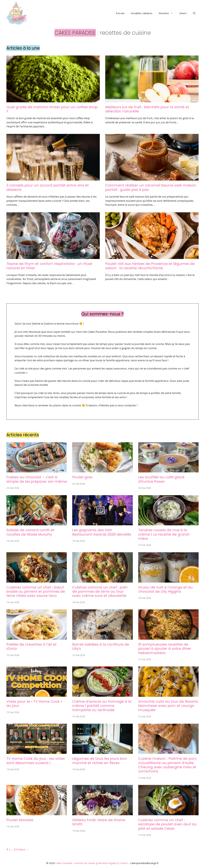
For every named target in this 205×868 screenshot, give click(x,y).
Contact (124, 863)
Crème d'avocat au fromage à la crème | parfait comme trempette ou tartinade (102, 706)
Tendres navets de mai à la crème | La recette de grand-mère (164, 534)
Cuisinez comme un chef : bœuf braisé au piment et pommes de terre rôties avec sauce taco (36, 592)
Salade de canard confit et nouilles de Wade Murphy (30, 532)
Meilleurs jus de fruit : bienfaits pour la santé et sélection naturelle (147, 109)
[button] (194, 13)
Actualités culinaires (142, 13)
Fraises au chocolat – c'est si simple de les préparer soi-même (37, 479)
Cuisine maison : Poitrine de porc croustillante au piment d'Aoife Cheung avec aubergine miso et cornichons (167, 765)
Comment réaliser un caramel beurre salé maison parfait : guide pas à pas (151, 187)
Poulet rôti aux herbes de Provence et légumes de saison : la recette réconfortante (150, 266)
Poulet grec (82, 477)
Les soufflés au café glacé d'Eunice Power (161, 479)
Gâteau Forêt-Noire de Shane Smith (99, 822)
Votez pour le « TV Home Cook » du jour (34, 704)
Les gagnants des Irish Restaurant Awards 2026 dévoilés (102, 532)
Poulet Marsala (20, 820)
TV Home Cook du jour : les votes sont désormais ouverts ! (36, 761)
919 (16, 849)
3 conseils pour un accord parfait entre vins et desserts (48, 187)
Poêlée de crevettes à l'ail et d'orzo (31, 646)
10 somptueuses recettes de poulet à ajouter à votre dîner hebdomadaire (165, 649)
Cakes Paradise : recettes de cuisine (75, 863)
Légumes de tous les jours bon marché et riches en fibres (100, 761)
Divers (183, 13)
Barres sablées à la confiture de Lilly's (101, 646)
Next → (24, 849)
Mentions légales (107, 863)
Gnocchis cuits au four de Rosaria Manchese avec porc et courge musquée (168, 706)
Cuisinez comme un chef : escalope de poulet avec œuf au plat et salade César (167, 824)
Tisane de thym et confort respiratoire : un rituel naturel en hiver (49, 266)
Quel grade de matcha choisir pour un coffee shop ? (52, 109)
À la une (120, 13)
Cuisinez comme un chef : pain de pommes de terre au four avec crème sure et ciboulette (100, 592)
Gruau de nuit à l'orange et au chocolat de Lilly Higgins (165, 589)
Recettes (167, 13)
